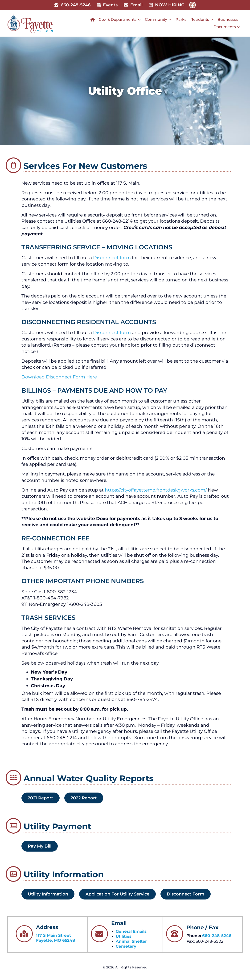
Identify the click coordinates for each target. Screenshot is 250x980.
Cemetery (126, 946)
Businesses (228, 19)
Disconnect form (112, 258)
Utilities (124, 936)
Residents (202, 20)
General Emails (131, 931)
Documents (227, 27)
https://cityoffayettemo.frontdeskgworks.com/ (156, 490)
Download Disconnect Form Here (59, 377)
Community (158, 20)
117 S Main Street (53, 935)
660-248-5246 (217, 936)
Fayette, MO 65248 (55, 940)
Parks (181, 19)
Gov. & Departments (120, 20)
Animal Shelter (131, 941)
